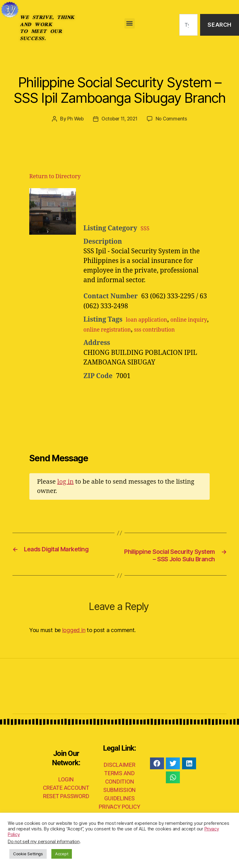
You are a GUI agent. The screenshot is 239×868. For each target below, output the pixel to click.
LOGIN (66, 798)
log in (66, 491)
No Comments (173, 119)
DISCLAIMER (119, 784)
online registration (138, 329)
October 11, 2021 (119, 119)
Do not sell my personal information (44, 842)
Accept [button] (62, 854)
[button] (130, 23)
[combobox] (188, 25)
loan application (151, 320)
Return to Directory (55, 176)
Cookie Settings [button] (28, 854)
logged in (74, 649)
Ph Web (73, 119)
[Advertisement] (160, 203)
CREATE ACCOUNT (66, 807)
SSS (146, 228)
